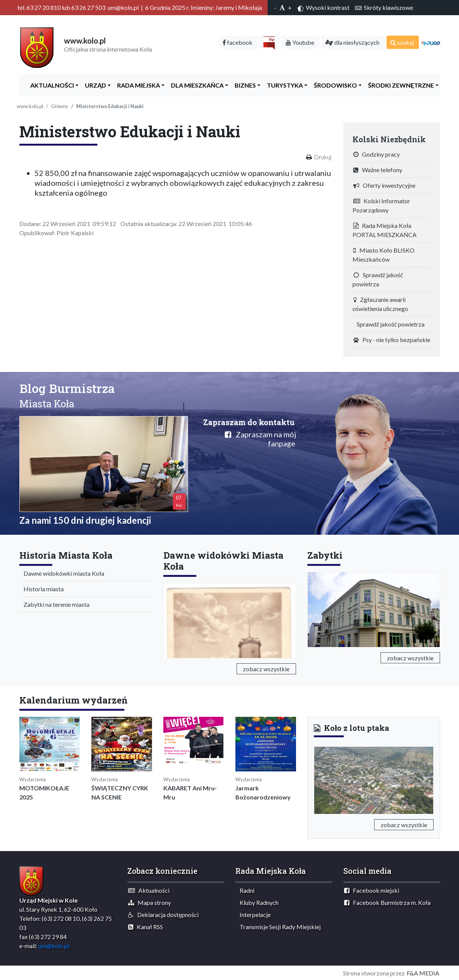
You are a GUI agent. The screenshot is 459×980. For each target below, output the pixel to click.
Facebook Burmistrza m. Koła (387, 902)
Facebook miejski (372, 890)
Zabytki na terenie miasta (55, 604)
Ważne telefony (378, 170)
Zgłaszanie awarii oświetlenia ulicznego (380, 304)
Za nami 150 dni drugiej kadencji (85, 520)
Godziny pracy (377, 154)
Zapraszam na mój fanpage (260, 439)
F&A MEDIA (423, 973)
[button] (323, 779)
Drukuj (323, 157)
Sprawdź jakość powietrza (378, 279)
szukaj (402, 42)
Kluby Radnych (257, 902)
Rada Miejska (137, 85)
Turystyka (283, 85)
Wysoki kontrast (323, 8)
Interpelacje (253, 915)
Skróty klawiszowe (384, 7)
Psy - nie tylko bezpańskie (392, 340)
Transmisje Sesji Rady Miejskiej (278, 927)
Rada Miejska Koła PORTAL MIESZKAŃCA (385, 230)
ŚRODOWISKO (334, 85)
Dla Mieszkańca (196, 85)
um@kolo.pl (54, 946)
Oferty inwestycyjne (384, 185)
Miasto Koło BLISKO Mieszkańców (384, 255)
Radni (245, 890)
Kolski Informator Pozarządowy (381, 205)
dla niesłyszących (352, 42)
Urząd (94, 85)
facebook (237, 42)
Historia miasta (42, 589)
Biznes (244, 85)
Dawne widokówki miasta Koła (62, 573)
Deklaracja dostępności (163, 915)
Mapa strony (150, 902)
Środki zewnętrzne (399, 85)
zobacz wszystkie (266, 669)
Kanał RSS (146, 927)
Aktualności (50, 85)
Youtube (300, 42)
